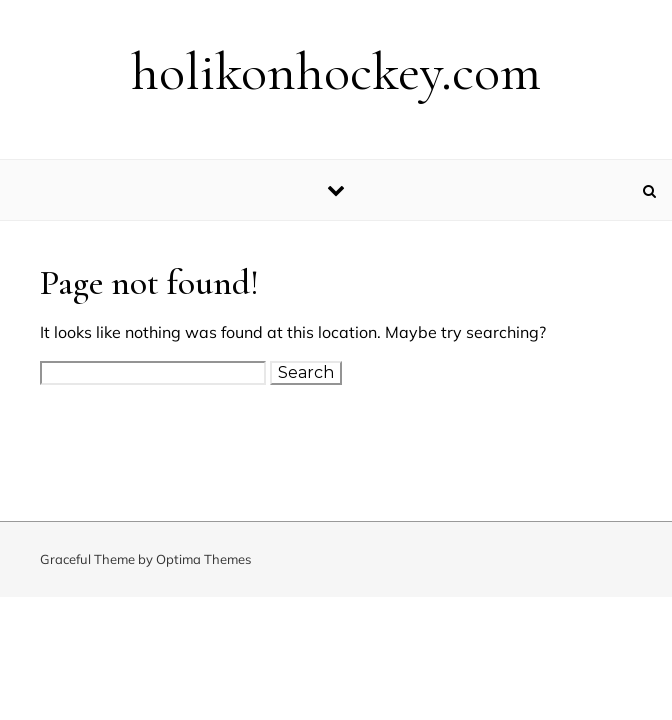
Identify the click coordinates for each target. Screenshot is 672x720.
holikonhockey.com (336, 71)
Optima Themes (203, 559)
